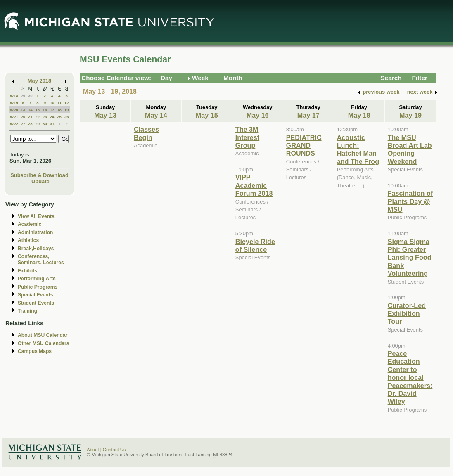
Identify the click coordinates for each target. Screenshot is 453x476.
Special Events (35, 295)
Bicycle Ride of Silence (255, 245)
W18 (14, 96)
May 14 (156, 115)
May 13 (105, 115)
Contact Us (114, 450)
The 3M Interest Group (247, 137)
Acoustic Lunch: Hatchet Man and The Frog (358, 149)
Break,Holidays (36, 249)
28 (30, 124)
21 (30, 117)
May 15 (207, 115)
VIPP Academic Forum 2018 (254, 185)
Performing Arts (37, 279)
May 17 (308, 115)
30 (30, 96)
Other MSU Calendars (44, 343)
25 (59, 117)
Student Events (36, 303)
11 (59, 103)
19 (67, 110)
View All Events (36, 216)
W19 (14, 103)
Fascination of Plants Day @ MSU (410, 201)
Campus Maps (35, 351)
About (93, 450)
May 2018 (39, 81)
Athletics (28, 240)
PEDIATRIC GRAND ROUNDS (304, 146)
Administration (35, 232)
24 (52, 117)
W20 (14, 110)
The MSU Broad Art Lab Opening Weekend (410, 149)
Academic (30, 224)
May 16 (258, 115)
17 (52, 110)
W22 (14, 124)
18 (59, 110)
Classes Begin (146, 133)
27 (23, 124)
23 (45, 117)
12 (67, 103)
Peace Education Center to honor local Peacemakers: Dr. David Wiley (410, 377)
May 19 (410, 115)
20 (23, 117)
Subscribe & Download (39, 175)
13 (23, 110)
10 (52, 103)
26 (67, 117)
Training (27, 311)
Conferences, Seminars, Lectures (41, 259)
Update (40, 181)
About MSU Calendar (43, 335)
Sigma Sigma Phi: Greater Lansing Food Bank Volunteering (410, 258)
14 (30, 110)
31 (52, 124)
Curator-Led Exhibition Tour (407, 314)
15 (37, 110)
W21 (14, 117)
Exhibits (27, 271)
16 (45, 110)
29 (23, 96)
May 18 (359, 115)
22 (37, 117)
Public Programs (38, 287)
